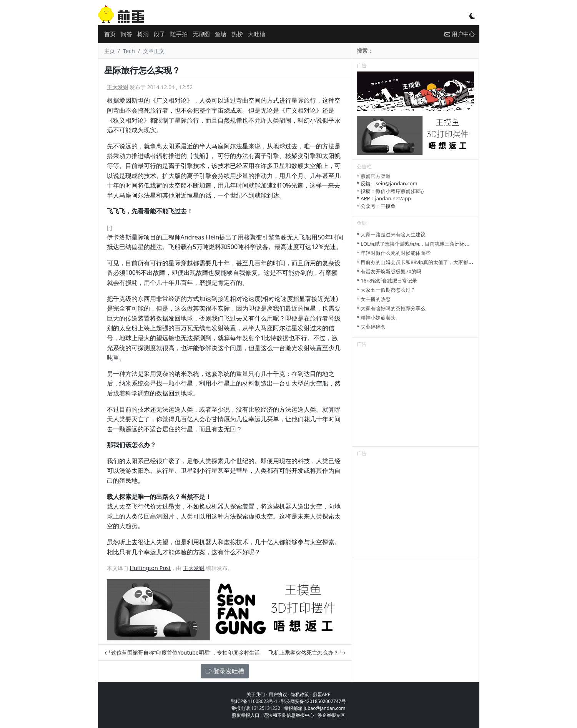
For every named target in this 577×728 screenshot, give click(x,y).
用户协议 (278, 694)
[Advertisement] (416, 398)
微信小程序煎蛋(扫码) (400, 191)
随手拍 (179, 34)
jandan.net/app (393, 198)
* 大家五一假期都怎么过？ (386, 290)
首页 (110, 34)
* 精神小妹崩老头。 (379, 317)
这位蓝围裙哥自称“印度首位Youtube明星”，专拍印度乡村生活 (182, 652)
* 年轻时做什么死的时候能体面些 (394, 253)
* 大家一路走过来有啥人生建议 (391, 234)
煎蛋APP (322, 694)
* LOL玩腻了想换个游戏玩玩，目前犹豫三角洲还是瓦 (416, 244)
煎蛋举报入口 (246, 715)
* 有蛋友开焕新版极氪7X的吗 (389, 271)
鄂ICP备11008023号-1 (254, 701)
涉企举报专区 (331, 715)
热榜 (237, 34)
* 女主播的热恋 (374, 299)
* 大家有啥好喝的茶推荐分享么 (391, 308)
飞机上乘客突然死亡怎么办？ (307, 652)
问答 (126, 34)
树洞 (143, 34)
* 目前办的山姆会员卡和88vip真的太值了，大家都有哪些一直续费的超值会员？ (445, 262)
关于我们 (256, 694)
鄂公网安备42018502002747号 (313, 701)
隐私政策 (300, 694)
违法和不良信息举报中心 (289, 715)
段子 (160, 34)
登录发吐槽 (225, 671)
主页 (110, 51)
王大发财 (118, 87)
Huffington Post (150, 568)
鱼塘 (221, 34)
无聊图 (201, 34)
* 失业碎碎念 (371, 327)
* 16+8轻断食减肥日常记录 (387, 281)
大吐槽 (257, 34)
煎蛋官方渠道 (376, 176)
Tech (129, 51)
